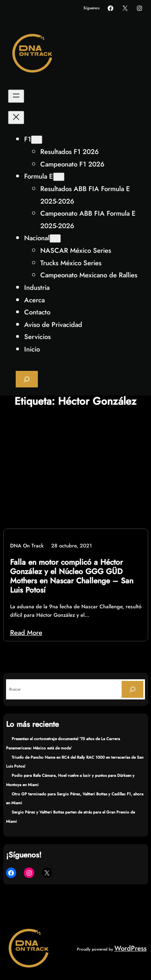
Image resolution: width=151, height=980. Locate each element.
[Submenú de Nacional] (55, 238)
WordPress (130, 948)
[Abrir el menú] (16, 96)
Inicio (32, 349)
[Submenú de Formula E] (59, 177)
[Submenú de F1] (37, 140)
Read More (26, 633)
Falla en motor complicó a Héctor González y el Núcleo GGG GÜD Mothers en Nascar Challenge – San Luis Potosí (72, 576)
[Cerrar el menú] (16, 118)
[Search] (132, 689)
